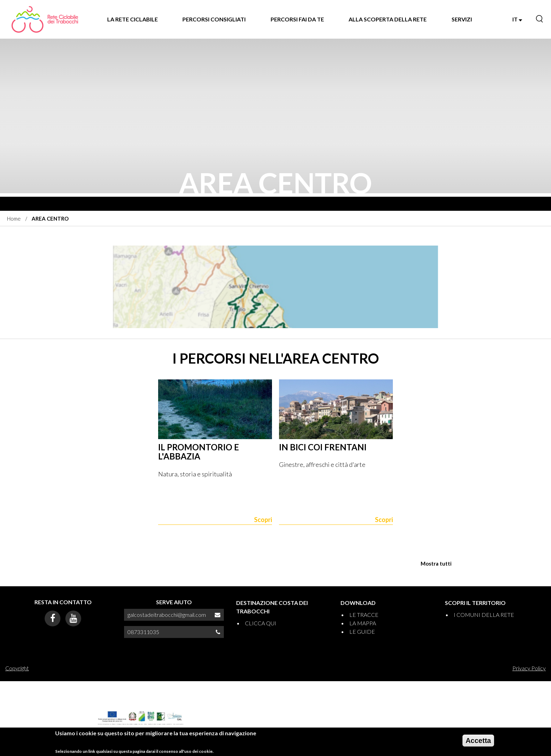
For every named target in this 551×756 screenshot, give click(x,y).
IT (517, 19)
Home (14, 219)
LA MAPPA (363, 623)
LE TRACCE (364, 615)
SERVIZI (462, 19)
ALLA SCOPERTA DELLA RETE (388, 19)
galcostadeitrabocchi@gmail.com (167, 615)
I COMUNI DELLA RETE (484, 615)
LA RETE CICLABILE (132, 19)
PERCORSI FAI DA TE (297, 19)
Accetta (478, 741)
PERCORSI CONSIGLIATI (214, 19)
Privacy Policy (529, 668)
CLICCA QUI (261, 623)
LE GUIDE (362, 631)
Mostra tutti (436, 563)
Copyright (17, 668)
